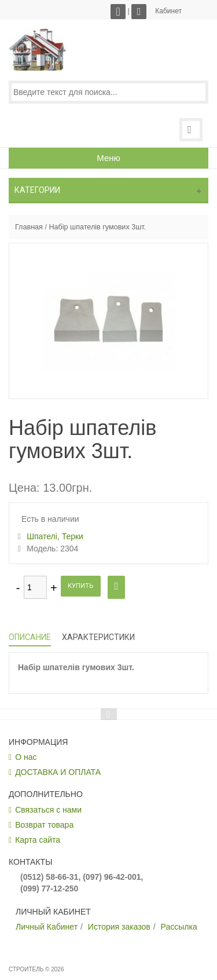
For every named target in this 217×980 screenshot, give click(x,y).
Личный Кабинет (47, 927)
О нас (26, 757)
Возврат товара (44, 825)
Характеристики (98, 637)
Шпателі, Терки (55, 536)
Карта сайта (38, 840)
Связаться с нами (48, 810)
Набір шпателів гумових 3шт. (97, 227)
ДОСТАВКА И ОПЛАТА (58, 772)
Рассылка (179, 927)
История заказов (119, 927)
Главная (29, 227)
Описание (30, 637)
